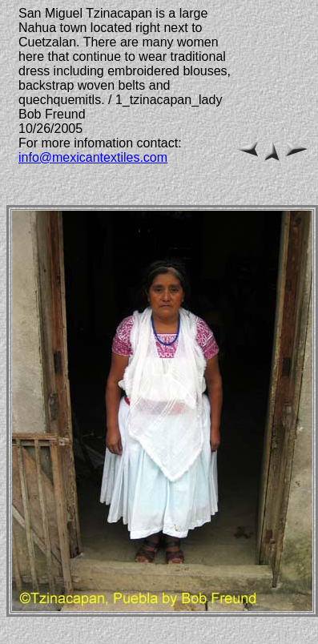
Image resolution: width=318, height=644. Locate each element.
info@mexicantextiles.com (93, 157)
